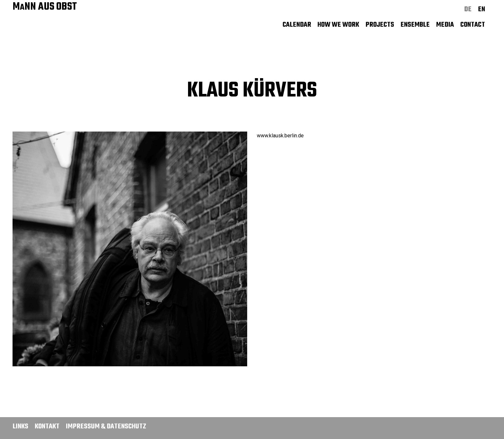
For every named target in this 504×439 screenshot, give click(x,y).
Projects (380, 25)
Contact (473, 25)
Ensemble (415, 25)
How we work (338, 25)
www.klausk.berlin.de (280, 136)
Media (445, 25)
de (468, 9)
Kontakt (47, 426)
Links (20, 426)
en (482, 9)
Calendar (297, 25)
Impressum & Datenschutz (106, 426)
